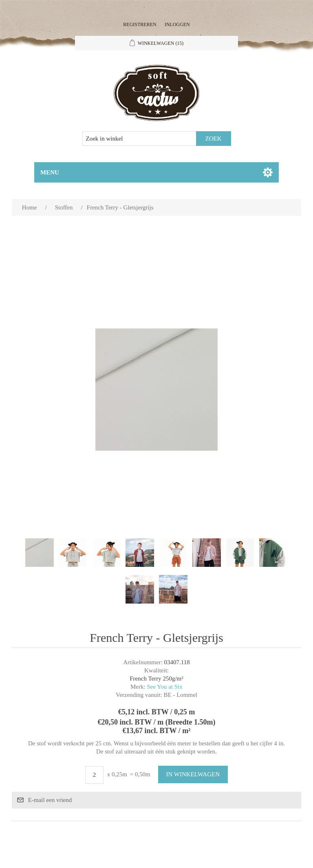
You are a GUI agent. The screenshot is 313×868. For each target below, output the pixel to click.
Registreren (140, 24)
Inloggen (177, 24)
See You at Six (165, 687)
